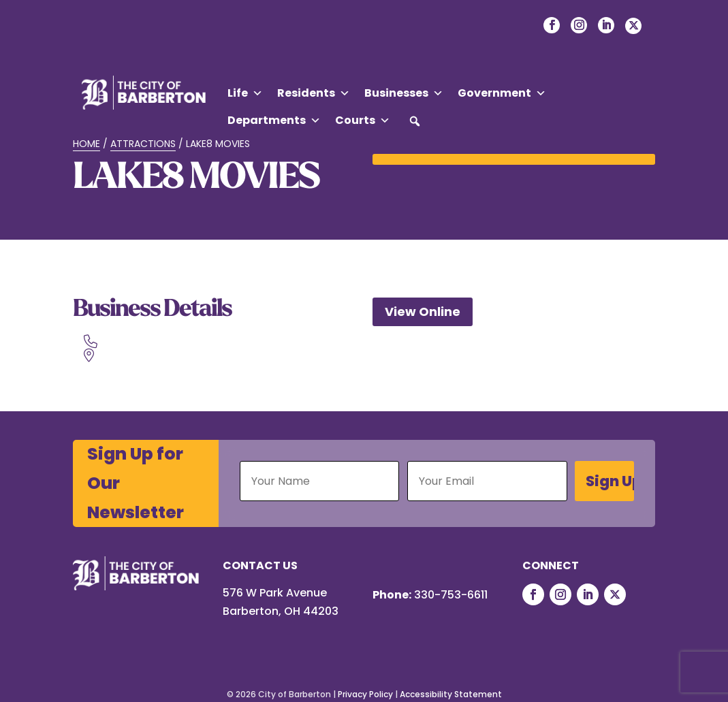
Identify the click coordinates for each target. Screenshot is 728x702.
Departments (274, 121)
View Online (423, 312)
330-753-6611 (451, 595)
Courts (363, 121)
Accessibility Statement (451, 694)
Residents (314, 93)
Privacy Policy (365, 694)
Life (245, 93)
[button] (415, 121)
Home (86, 144)
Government (502, 93)
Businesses (404, 93)
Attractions (143, 144)
